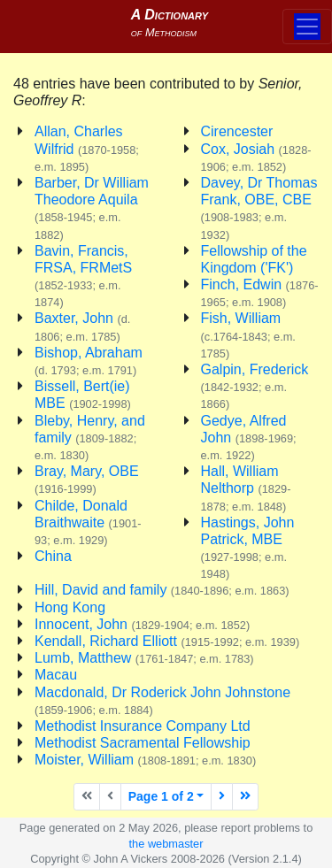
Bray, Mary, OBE (87, 480)
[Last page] (245, 797)
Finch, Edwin (260, 293)
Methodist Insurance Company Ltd (143, 726)
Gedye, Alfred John (249, 438)
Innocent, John (142, 624)
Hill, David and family (162, 590)
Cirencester (237, 131)
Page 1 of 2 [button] (161, 796)
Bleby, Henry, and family (90, 438)
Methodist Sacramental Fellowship (143, 743)
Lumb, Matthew (144, 658)
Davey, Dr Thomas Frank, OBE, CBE (259, 208)
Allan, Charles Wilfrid (87, 148)
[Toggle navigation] (307, 27)
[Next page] (222, 797)
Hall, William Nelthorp (246, 488)
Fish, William (248, 335)
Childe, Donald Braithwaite (88, 522)
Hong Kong (70, 607)
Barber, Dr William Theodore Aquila (92, 208)
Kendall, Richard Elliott (167, 641)
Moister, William (145, 760)
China (53, 556)
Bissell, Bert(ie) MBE (83, 395)
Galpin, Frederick (255, 386)
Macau (56, 675)
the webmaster (166, 844)
